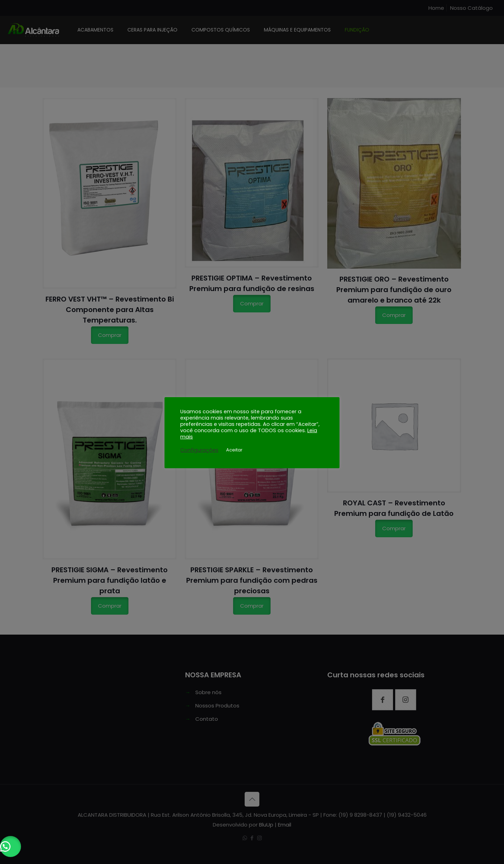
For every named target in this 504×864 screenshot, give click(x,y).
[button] (10, 846)
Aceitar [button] (234, 450)
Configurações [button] (199, 450)
